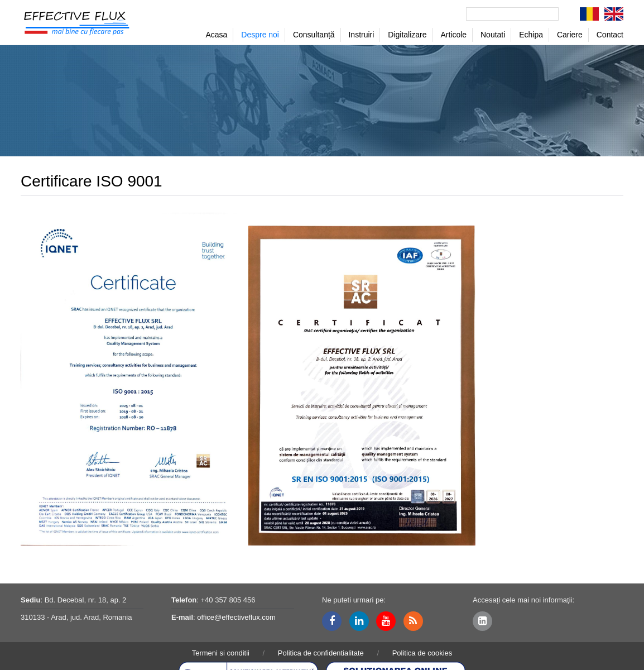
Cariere (570, 35)
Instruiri (361, 35)
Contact (610, 35)
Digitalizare (407, 35)
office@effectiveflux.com (236, 617)
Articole (453, 35)
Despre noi (260, 35)
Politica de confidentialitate (321, 653)
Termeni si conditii (221, 653)
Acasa (216, 35)
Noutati (493, 35)
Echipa (531, 35)
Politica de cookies (422, 653)
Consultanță (314, 35)
